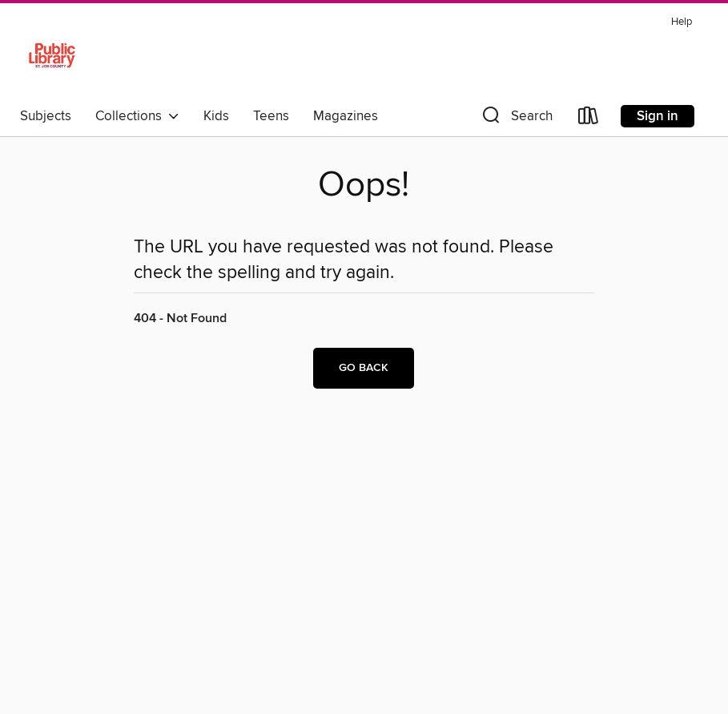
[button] (516, 119)
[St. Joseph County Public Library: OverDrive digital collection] (52, 55)
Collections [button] (137, 116)
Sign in (658, 116)
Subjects (46, 116)
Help (682, 22)
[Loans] (589, 119)
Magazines (346, 116)
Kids (216, 116)
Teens (271, 116)
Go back (364, 368)
